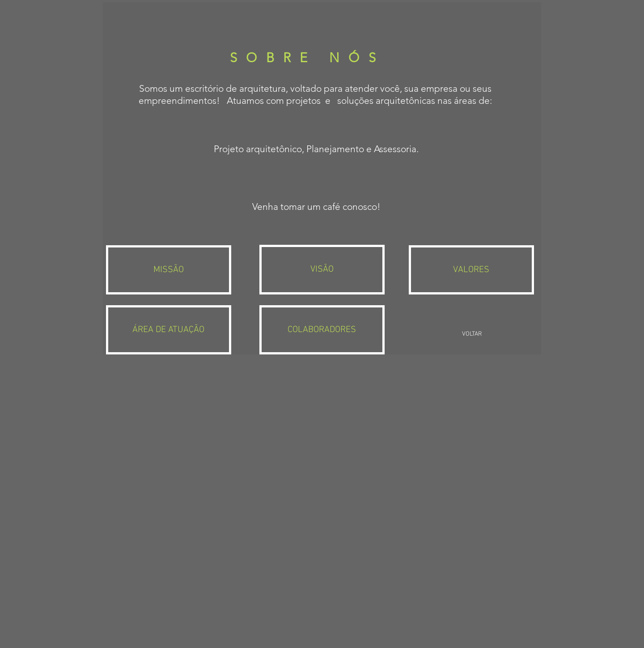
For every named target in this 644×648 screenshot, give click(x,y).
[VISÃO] (322, 269)
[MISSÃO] (168, 270)
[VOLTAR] (472, 335)
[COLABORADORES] (322, 330)
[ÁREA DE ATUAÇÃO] (168, 330)
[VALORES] (471, 270)
